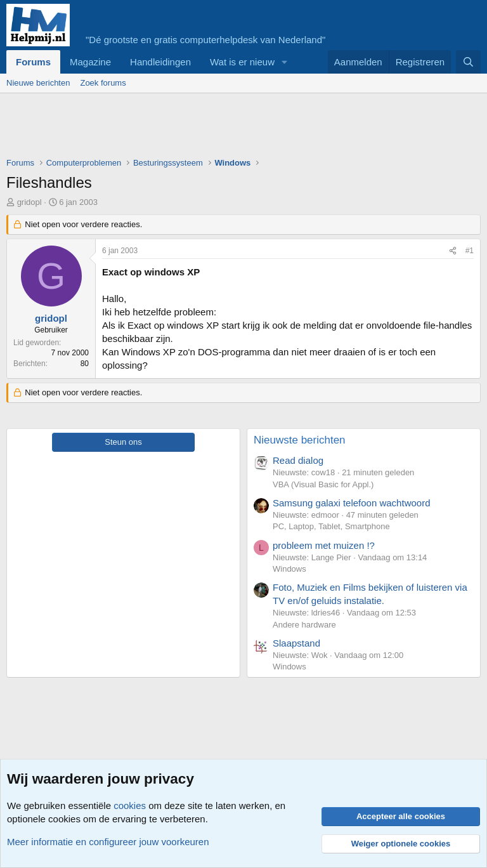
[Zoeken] (468, 62)
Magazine (90, 62)
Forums (33, 62)
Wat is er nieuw (242, 62)
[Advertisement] (237, 128)
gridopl (29, 202)
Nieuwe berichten (38, 83)
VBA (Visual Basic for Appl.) (323, 484)
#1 (470, 251)
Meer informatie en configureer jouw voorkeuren (108, 842)
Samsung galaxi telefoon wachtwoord (351, 503)
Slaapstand (296, 643)
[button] (285, 62)
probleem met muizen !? (324, 545)
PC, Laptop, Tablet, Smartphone (331, 526)
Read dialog (298, 460)
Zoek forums (103, 83)
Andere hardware (304, 625)
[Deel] (453, 251)
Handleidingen (160, 62)
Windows (289, 569)
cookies (130, 806)
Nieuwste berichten (300, 440)
